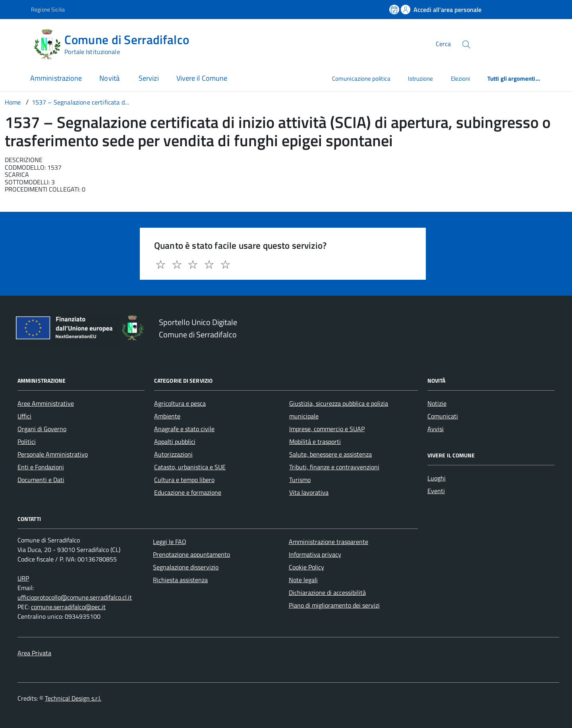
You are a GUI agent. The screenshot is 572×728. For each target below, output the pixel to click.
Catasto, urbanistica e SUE (190, 467)
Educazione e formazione (188, 492)
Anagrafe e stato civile (184, 429)
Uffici (24, 416)
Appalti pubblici (175, 441)
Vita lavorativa (309, 492)
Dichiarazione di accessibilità (327, 592)
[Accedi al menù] (17, 43)
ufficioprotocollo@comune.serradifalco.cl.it (75, 597)
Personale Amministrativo (53, 454)
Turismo (300, 480)
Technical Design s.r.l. (73, 698)
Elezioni (461, 78)
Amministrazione (56, 78)
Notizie (437, 403)
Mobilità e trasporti (315, 441)
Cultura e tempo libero (184, 480)
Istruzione (421, 78)
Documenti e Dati (41, 480)
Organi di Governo (42, 429)
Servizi (149, 78)
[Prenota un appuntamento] (395, 10)
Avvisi (436, 429)
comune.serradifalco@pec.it (68, 607)
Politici (27, 441)
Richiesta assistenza (180, 580)
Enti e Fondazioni (41, 467)
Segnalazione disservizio (186, 567)
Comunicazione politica (361, 78)
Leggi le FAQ (170, 542)
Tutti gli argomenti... (514, 78)
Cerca (443, 44)
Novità (110, 78)
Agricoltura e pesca (180, 403)
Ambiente (167, 416)
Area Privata (34, 653)
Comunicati (443, 416)
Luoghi (437, 478)
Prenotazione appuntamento (191, 554)
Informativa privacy (315, 554)
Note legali (303, 580)
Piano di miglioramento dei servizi (334, 605)
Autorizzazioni (173, 454)
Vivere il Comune (202, 78)
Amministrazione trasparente (329, 542)
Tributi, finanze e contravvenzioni (334, 467)
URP (23, 578)
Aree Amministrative (46, 403)
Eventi (436, 491)
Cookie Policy (306, 567)
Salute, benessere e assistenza (330, 454)
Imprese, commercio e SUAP (327, 429)
